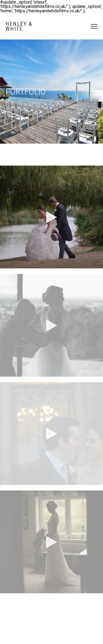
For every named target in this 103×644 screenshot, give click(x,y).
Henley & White (19, 26)
